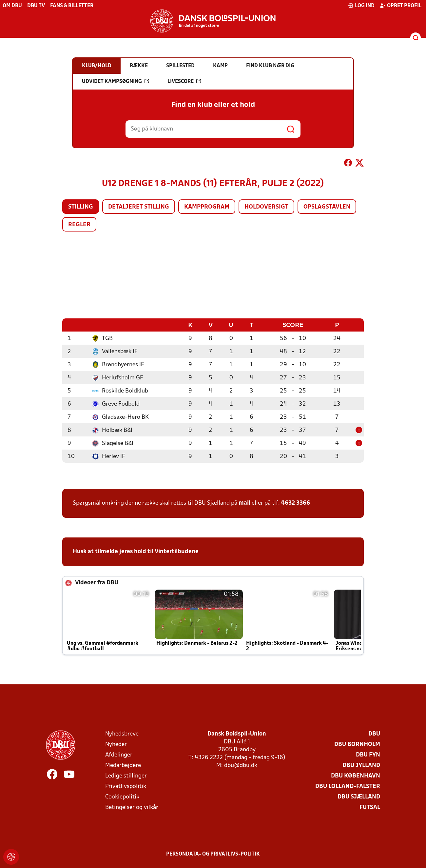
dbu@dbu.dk (241, 765)
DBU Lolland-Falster (348, 786)
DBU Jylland (361, 765)
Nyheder (116, 744)
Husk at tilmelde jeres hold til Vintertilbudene (136, 551)
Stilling (81, 207)
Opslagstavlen (327, 207)
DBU (374, 734)
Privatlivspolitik (126, 786)
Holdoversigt (266, 207)
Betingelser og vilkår (132, 807)
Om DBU (12, 6)
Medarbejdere (123, 765)
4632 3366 (296, 503)
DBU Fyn (368, 755)
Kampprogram (207, 207)
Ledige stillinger (126, 776)
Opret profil (401, 6)
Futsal (370, 807)
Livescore (184, 81)
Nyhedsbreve (122, 734)
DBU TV (36, 6)
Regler (79, 225)
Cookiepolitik (122, 797)
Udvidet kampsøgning (116, 81)
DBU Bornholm (357, 744)
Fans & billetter (72, 6)
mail (244, 503)
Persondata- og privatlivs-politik (213, 854)
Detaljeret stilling (139, 207)
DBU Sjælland (359, 797)
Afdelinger (119, 755)
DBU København (356, 776)
